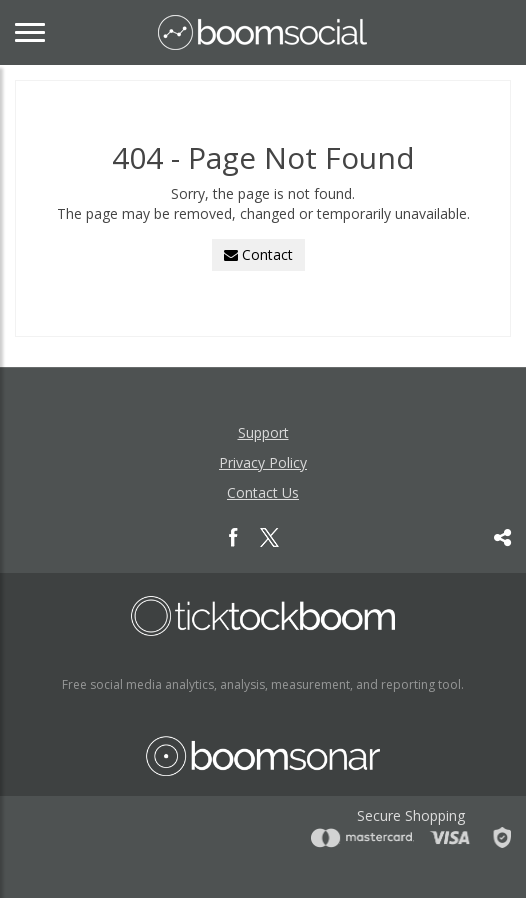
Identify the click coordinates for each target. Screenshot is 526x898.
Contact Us (263, 492)
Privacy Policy (263, 462)
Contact (258, 254)
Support (263, 432)
